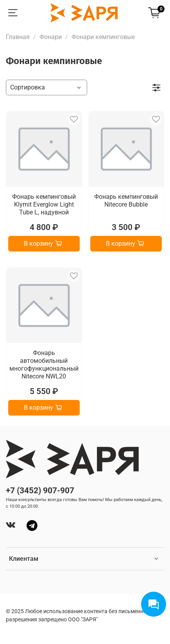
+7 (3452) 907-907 (40, 491)
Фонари (51, 37)
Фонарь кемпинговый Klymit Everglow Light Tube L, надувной (44, 204)
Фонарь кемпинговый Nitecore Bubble (126, 201)
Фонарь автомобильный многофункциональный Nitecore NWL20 (44, 365)
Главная (18, 37)
